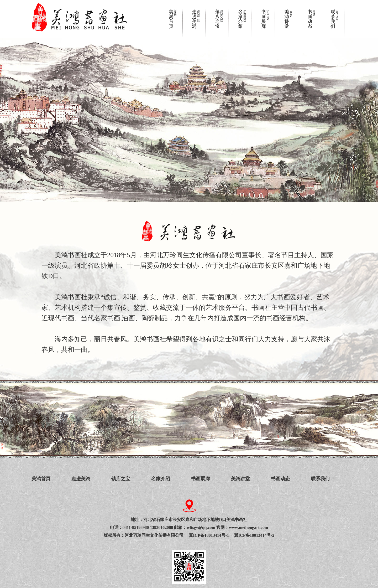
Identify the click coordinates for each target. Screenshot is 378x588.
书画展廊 (201, 479)
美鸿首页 (41, 479)
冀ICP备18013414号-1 (211, 535)
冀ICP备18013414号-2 (254, 535)
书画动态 (280, 479)
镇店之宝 (121, 479)
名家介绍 (161, 479)
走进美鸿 (81, 479)
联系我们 (320, 479)
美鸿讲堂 (240, 479)
